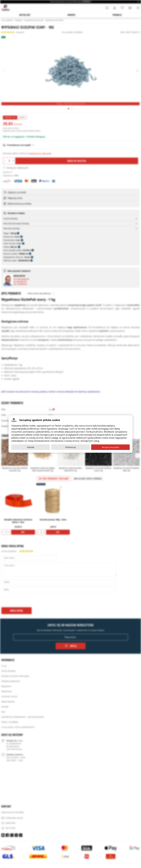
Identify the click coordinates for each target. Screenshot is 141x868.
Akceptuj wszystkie (111, 447)
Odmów (31, 447)
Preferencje (71, 447)
